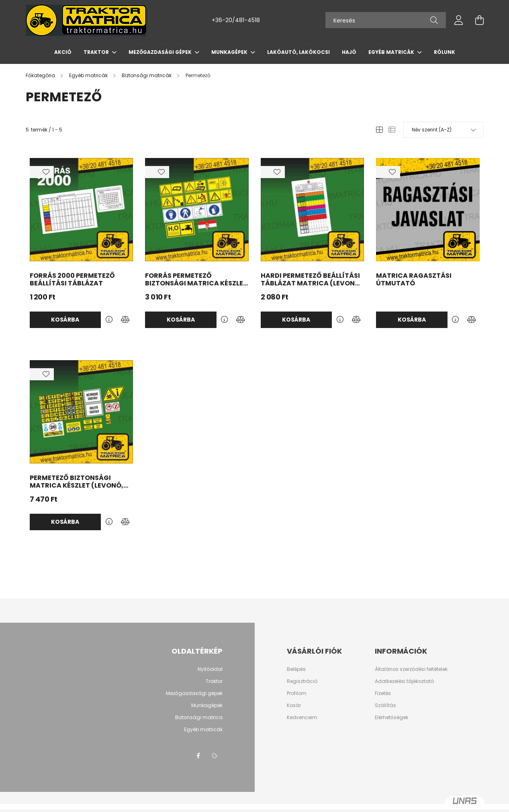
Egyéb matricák (392, 52)
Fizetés (383, 693)
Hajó (349, 52)
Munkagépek (230, 52)
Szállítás (385, 705)
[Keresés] (386, 20)
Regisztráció (302, 681)
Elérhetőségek (391, 718)
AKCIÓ (63, 52)
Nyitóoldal (210, 669)
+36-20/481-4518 (236, 20)
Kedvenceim (302, 718)
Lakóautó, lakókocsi (298, 52)
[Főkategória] (41, 75)
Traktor (97, 52)
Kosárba (65, 320)
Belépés (296, 669)
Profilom (297, 693)
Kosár (294, 705)
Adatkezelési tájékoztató (404, 681)
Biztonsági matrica (199, 717)
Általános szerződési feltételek (411, 669)
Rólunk (445, 52)
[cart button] (480, 20)
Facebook (198, 756)
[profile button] (459, 20)
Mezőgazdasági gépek (161, 52)
